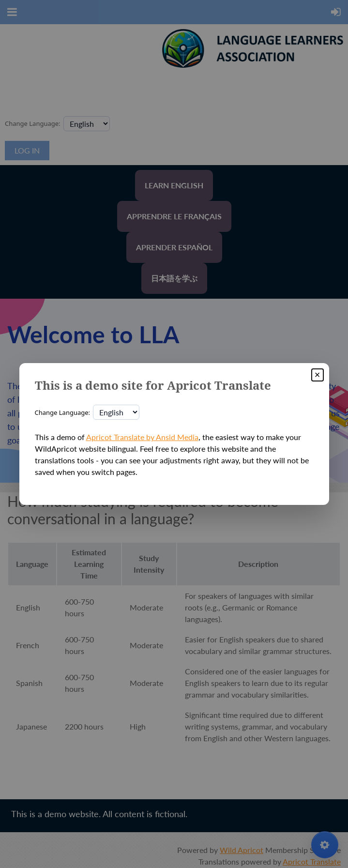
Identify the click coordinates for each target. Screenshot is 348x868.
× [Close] (318, 375)
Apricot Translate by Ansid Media (142, 437)
